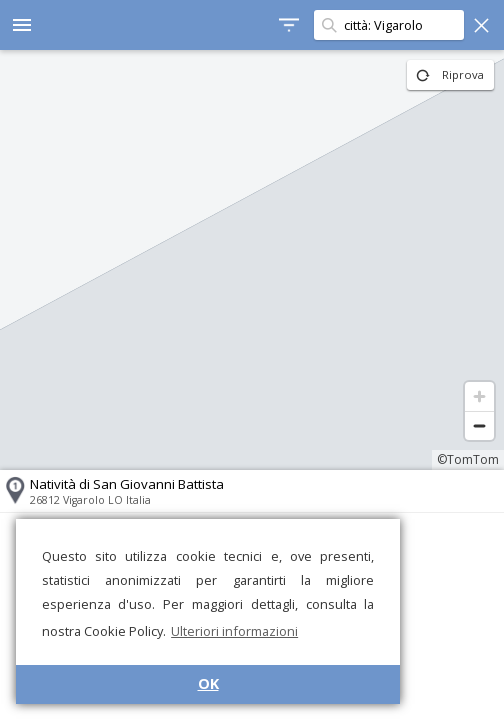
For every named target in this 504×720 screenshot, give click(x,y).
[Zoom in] (479, 396)
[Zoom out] (479, 425)
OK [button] (208, 683)
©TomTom (468, 459)
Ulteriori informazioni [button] (234, 631)
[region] (252, 260)
